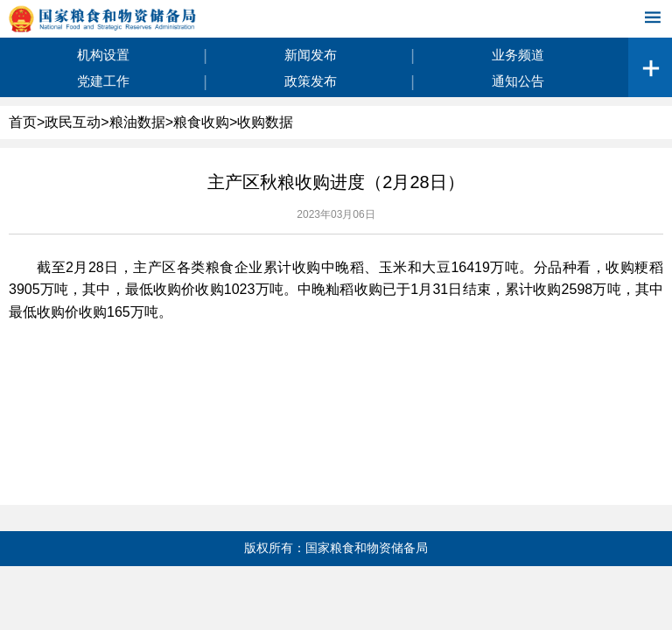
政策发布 (311, 81)
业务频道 (518, 55)
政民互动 (73, 122)
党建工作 (103, 81)
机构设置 (103, 55)
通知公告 (518, 81)
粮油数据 (137, 122)
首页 (23, 122)
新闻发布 (311, 55)
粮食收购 (201, 122)
